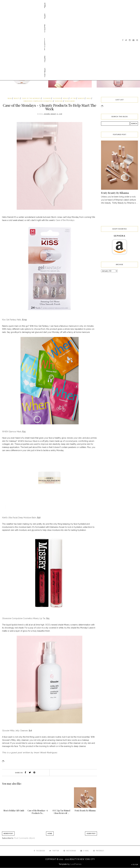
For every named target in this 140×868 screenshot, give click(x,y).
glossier (57, 98)
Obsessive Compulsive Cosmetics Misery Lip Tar (24, 618)
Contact (54, 3)
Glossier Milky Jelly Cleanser (15, 731)
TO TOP (135, 865)
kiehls (66, 98)
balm (10, 98)
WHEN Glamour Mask (12, 432)
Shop (14, 3)
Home (6, 3)
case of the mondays (31, 98)
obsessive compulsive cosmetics (38, 101)
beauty (17, 98)
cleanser (47, 98)
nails (89, 98)
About (43, 3)
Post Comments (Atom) (25, 838)
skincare (59, 101)
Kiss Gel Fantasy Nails (12, 320)
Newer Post (8, 833)
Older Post (91, 833)
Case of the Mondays (65, 220)
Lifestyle (33, 3)
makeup (81, 98)
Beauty (23, 3)
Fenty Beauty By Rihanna (115, 193)
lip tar (73, 98)
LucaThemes (76, 864)
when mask (70, 101)
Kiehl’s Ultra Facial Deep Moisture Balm (19, 518)
